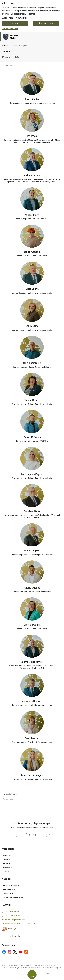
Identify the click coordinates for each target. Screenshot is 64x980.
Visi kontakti (15, 936)
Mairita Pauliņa (32, 625)
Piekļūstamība (9, 889)
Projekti (6, 863)
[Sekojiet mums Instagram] (9, 952)
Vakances (7, 855)
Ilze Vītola (32, 136)
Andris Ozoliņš (32, 588)
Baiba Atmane (32, 252)
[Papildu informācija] (15, 929)
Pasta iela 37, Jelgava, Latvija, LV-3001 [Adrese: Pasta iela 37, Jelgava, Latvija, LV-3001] (22, 924)
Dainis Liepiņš (32, 551)
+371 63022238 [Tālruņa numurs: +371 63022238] (12, 912)
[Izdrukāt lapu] (32, 794)
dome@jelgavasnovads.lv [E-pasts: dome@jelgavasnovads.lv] (16, 920)
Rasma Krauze (32, 400)
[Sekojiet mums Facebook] (4, 952)
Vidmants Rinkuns (32, 701)
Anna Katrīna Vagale (32, 775)
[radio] (17, 835)
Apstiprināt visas (46, 23)
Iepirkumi (7, 859)
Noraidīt (15, 23)
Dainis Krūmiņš (32, 437)
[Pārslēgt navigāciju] (32, 975)
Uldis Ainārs (32, 215)
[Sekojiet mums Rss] (26, 952)
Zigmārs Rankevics (32, 662)
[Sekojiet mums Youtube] (21, 952)
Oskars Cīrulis (32, 175)
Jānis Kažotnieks (32, 363)
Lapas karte (8, 893)
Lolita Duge (32, 326)
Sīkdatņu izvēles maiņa (13, 897)
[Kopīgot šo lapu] (32, 799)
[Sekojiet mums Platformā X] (15, 952)
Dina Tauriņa (32, 738)
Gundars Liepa (32, 511)
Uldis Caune (32, 289)
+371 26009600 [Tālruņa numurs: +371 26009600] (12, 916)
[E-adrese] (7, 929)
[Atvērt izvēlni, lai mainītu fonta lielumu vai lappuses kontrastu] (48, 976)
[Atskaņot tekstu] (12, 57)
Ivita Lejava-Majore (32, 474)
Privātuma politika (11, 885)
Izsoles (6, 871)
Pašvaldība (8, 867)
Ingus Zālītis (32, 99)
